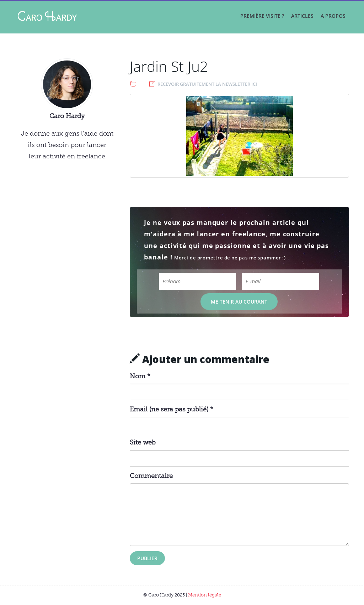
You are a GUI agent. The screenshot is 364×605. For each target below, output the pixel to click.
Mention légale (205, 595)
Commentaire (151, 476)
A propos (333, 16)
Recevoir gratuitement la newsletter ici (207, 84)
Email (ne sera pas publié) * (172, 409)
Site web (143, 442)
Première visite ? (262, 16)
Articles (302, 16)
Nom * (140, 376)
